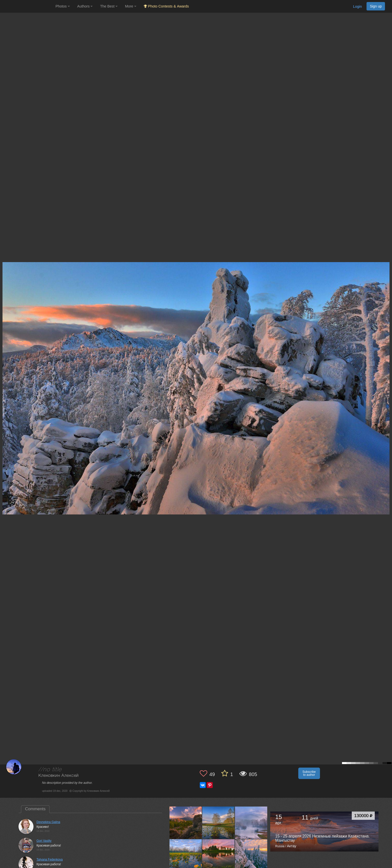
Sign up (376, 6)
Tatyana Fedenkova (50, 860)
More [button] (131, 6)
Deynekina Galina (48, 822)
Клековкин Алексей (59, 776)
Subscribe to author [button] (309, 773)
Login (357, 6)
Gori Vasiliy (44, 841)
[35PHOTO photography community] (27, 6)
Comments (35, 809)
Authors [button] (85, 6)
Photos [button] (63, 6)
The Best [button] (109, 6)
